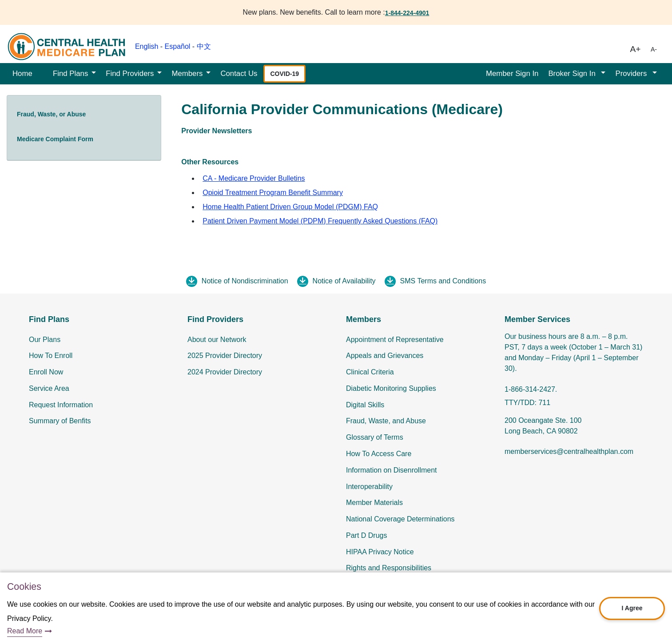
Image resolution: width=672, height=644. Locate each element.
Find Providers (130, 74)
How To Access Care (379, 454)
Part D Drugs (366, 535)
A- (654, 49)
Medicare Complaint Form (55, 139)
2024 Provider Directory (225, 372)
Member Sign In (512, 74)
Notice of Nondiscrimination (245, 281)
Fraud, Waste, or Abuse (51, 114)
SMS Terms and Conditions (443, 281)
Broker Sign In (573, 74)
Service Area (49, 388)
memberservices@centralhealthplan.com (569, 451)
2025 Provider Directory (225, 356)
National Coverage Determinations (400, 519)
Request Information (61, 405)
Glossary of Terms (375, 437)
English (147, 46)
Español (178, 46)
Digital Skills (365, 405)
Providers (632, 74)
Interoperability (369, 487)
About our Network (217, 340)
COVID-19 (284, 74)
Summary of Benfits (60, 421)
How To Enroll (51, 356)
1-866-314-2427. (531, 389)
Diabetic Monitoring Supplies (391, 388)
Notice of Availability (344, 281)
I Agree (632, 608)
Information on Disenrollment (392, 470)
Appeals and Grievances (385, 356)
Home (22, 74)
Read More (25, 631)
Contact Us (239, 74)
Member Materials (374, 503)
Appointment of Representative (395, 340)
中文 (204, 46)
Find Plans (70, 74)
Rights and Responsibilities (389, 568)
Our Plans (45, 340)
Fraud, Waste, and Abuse (386, 421)
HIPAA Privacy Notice (380, 552)
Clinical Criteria (370, 372)
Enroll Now (46, 372)
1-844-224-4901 (407, 13)
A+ (636, 49)
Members (187, 74)
